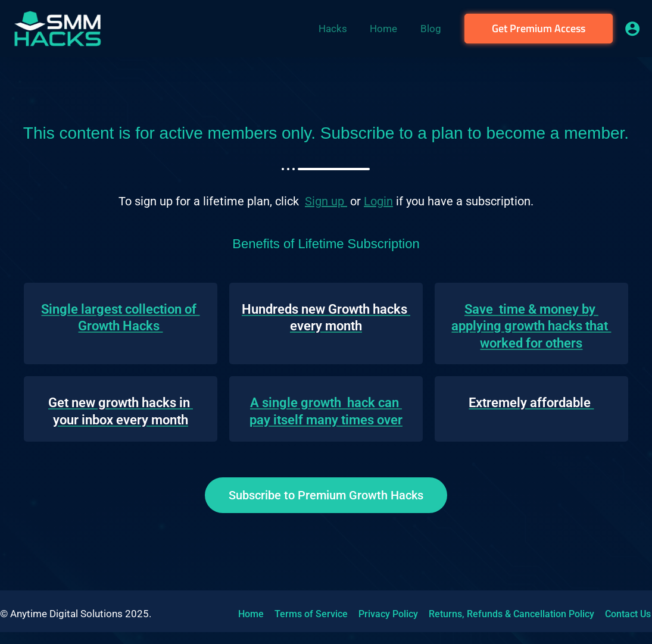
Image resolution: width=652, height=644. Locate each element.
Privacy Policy (385, 614)
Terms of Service (309, 614)
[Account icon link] (632, 29)
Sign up (326, 201)
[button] (539, 29)
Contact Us (622, 614)
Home (250, 614)
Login (378, 201)
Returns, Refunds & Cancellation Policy (507, 614)
